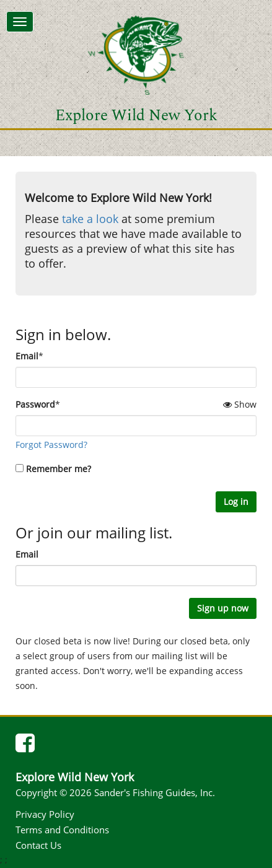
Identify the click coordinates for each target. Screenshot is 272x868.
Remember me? (59, 469)
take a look (90, 219)
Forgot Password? (51, 445)
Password (35, 404)
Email (27, 356)
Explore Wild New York (136, 116)
